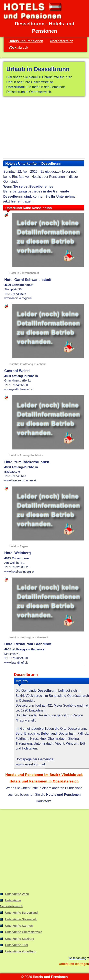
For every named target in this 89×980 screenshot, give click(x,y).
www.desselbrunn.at (30, 764)
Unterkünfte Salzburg (20, 939)
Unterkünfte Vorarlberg (21, 951)
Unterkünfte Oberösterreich (24, 932)
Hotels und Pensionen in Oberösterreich (44, 781)
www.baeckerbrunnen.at (20, 480)
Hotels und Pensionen (26, 41)
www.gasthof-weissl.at (19, 389)
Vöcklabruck (18, 47)
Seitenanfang (79, 958)
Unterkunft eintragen (74, 964)
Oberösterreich (62, 41)
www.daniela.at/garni (18, 298)
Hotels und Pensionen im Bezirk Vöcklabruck (44, 775)
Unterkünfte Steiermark (21, 919)
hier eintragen (22, 201)
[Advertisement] (44, 128)
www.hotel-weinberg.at (19, 572)
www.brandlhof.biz (16, 663)
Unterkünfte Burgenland (21, 913)
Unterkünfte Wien (17, 894)
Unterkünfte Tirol (16, 945)
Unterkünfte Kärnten (19, 926)
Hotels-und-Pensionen (50, 977)
